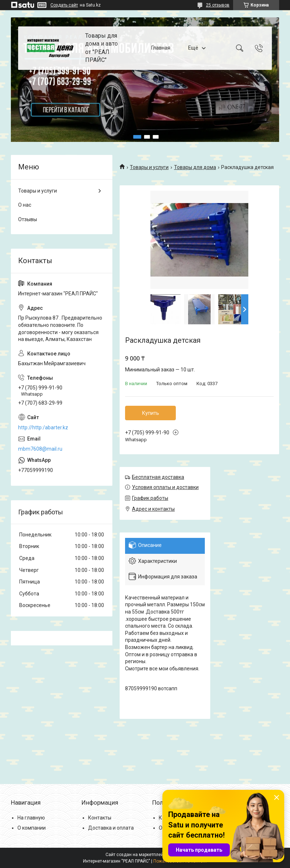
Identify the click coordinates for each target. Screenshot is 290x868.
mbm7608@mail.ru (40, 449)
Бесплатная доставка (158, 477)
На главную (31, 818)
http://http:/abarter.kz (43, 427)
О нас (25, 205)
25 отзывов (218, 5)
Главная (161, 48)
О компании (32, 828)
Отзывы (28, 219)
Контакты (100, 818)
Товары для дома (195, 167)
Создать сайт (64, 5)
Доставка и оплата (111, 828)
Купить (151, 413)
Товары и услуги (149, 167)
